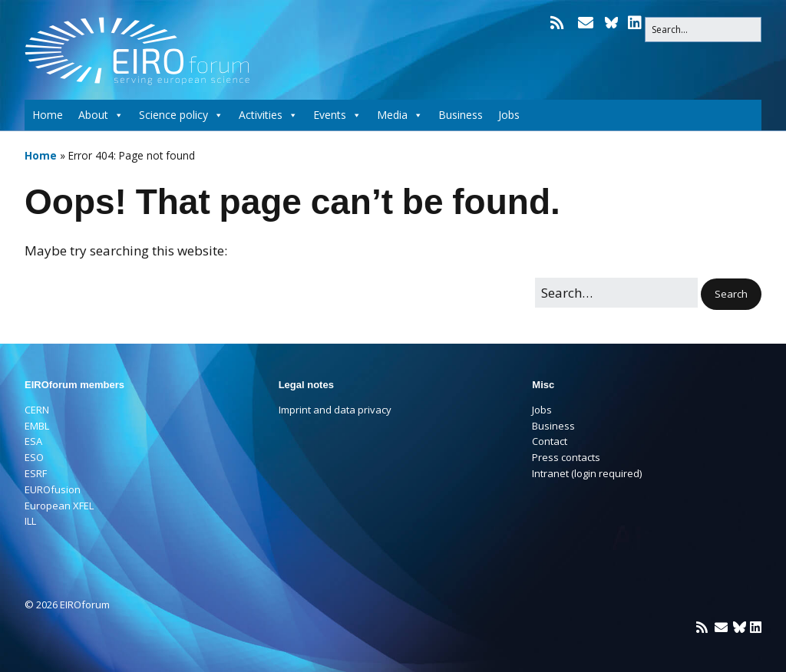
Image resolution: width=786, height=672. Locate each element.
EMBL (37, 426)
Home (48, 115)
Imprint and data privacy (335, 410)
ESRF (36, 473)
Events (337, 115)
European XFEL (59, 506)
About (101, 115)
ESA (33, 441)
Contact (550, 441)
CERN (37, 410)
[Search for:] (703, 30)
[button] (731, 294)
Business (461, 115)
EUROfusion (53, 489)
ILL (30, 521)
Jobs (509, 115)
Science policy (181, 115)
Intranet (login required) (587, 473)
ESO (34, 457)
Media (400, 115)
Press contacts (566, 457)
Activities (268, 115)
